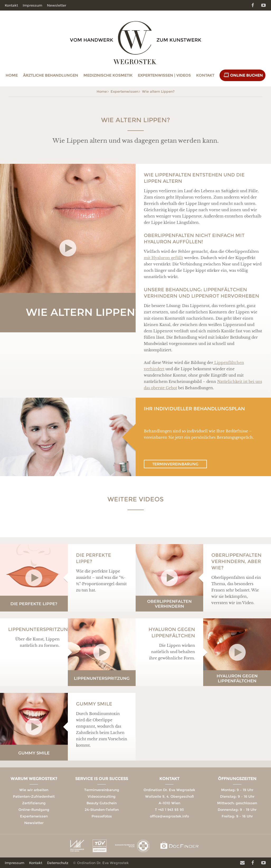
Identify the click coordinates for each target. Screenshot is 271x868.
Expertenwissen (124, 91)
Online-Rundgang (34, 810)
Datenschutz (58, 863)
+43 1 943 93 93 (171, 810)
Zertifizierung (34, 803)
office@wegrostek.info (169, 816)
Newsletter (57, 5)
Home (12, 75)
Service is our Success (102, 779)
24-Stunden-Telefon (102, 810)
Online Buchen (246, 75)
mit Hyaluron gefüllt (163, 258)
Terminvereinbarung (175, 464)
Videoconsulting (102, 796)
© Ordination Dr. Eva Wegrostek (101, 863)
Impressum (32, 5)
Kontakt (205, 75)
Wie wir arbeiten (34, 790)
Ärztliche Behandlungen (51, 75)
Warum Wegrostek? (34, 779)
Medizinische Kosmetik (108, 75)
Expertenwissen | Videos (164, 75)
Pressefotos (102, 816)
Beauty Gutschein (102, 803)
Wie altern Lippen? (158, 91)
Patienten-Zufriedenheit (34, 796)
